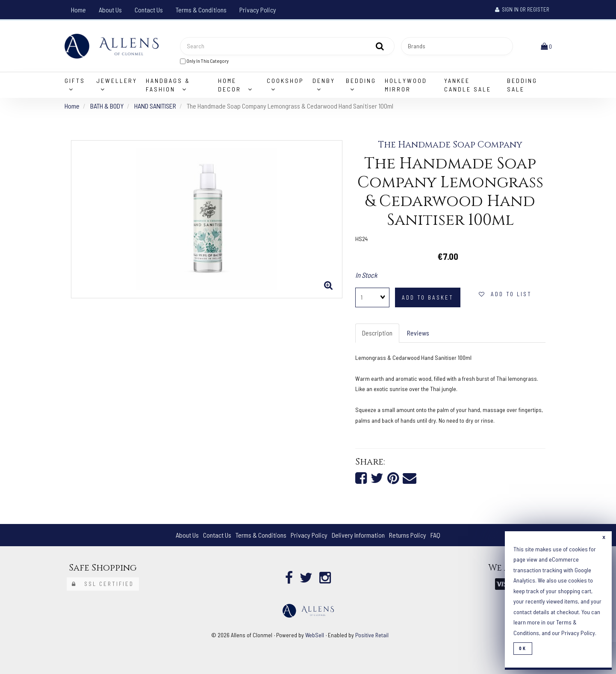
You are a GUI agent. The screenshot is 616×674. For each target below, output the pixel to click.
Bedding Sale (522, 85)
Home (78, 10)
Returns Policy (408, 535)
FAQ (435, 535)
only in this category (204, 61)
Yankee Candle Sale (468, 85)
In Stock (366, 275)
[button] (546, 46)
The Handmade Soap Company (450, 145)
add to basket (428, 297)
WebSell (315, 635)
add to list (505, 294)
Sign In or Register (522, 9)
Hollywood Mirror (406, 85)
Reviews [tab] (418, 333)
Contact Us (149, 10)
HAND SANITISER (155, 106)
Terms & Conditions (201, 10)
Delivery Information (358, 535)
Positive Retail (372, 635)
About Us (110, 10)
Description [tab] (377, 333)
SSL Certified (103, 584)
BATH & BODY (107, 106)
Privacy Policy (258, 10)
